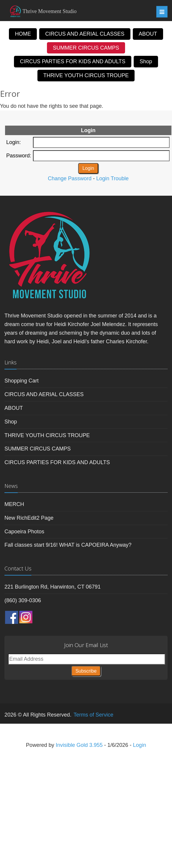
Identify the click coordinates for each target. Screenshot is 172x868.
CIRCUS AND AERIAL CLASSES (85, 34)
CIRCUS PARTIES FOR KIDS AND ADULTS (73, 61)
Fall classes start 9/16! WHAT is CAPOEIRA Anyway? (68, 545)
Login (140, 745)
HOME (23, 34)
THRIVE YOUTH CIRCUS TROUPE (86, 75)
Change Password (70, 178)
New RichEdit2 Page (29, 518)
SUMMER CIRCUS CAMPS (86, 48)
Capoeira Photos (24, 532)
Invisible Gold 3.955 (80, 745)
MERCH (14, 504)
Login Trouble (112, 178)
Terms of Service (93, 715)
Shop (146, 61)
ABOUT (148, 34)
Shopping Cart (22, 381)
